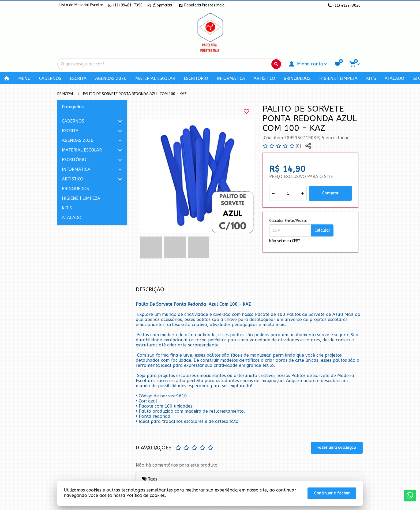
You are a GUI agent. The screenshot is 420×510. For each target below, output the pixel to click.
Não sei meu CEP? (285, 241)
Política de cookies (146, 495)
